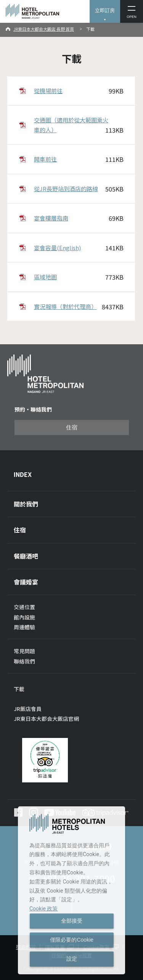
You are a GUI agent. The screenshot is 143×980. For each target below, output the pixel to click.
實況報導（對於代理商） (79, 307)
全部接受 (72, 921)
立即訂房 (105, 10)
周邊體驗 (24, 627)
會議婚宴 (26, 582)
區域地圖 (79, 277)
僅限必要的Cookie (72, 940)
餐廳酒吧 (26, 556)
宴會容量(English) (79, 248)
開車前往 (79, 159)
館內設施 (24, 617)
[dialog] (71, 890)
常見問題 (24, 651)
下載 (19, 689)
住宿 (72, 427)
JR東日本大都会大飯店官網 (46, 719)
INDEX (23, 474)
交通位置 (24, 607)
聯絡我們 (24, 661)
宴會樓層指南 (79, 218)
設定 (72, 959)
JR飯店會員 (28, 709)
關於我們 (26, 504)
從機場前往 (79, 91)
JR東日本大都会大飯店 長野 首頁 (44, 29)
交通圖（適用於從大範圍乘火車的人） (79, 126)
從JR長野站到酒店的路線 (79, 189)
